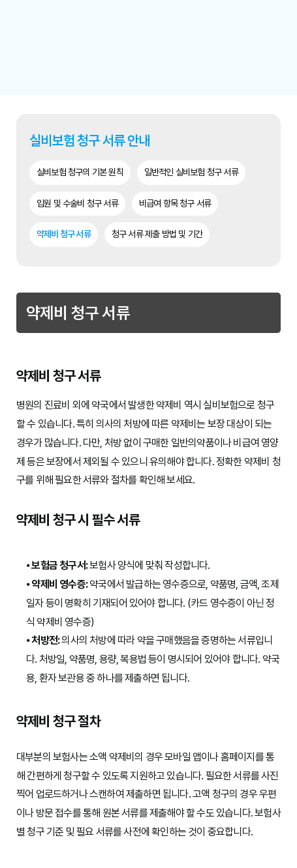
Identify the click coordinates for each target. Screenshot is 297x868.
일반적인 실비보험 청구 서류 (191, 172)
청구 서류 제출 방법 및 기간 (157, 234)
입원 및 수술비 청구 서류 (77, 203)
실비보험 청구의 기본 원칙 (80, 172)
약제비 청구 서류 (64, 234)
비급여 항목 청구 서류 (175, 203)
